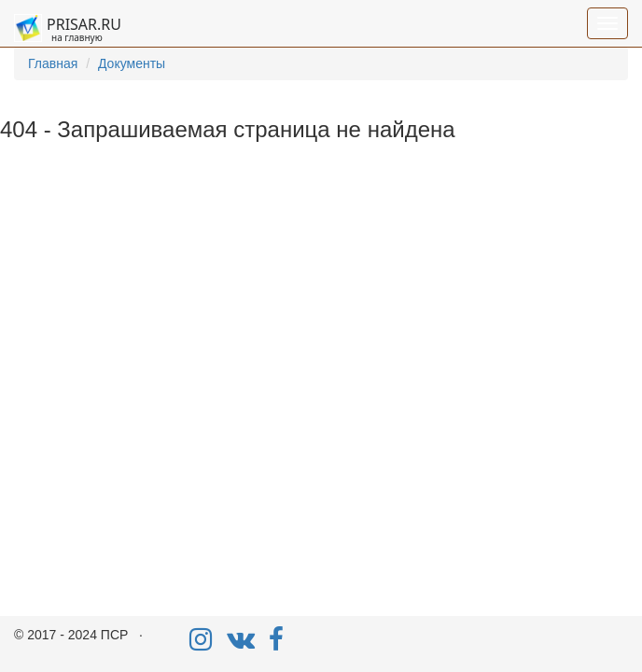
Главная (53, 63)
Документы (132, 63)
